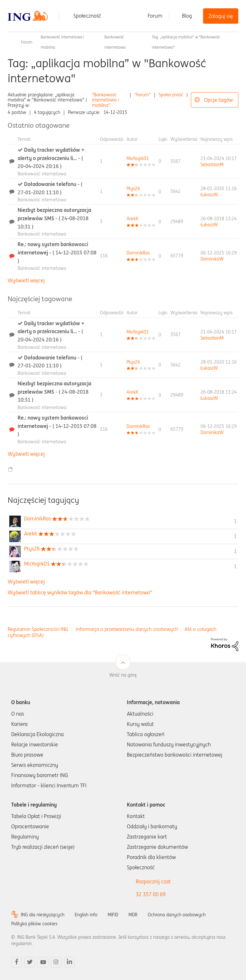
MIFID (113, 915)
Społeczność (87, 16)
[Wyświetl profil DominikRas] (138, 253)
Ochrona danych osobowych (177, 915)
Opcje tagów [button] (218, 100)
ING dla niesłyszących (43, 915)
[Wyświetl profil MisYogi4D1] (138, 158)
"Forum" (143, 95)
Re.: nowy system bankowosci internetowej (57, 252)
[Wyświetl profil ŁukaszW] (209, 195)
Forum (155, 16)
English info (86, 915)
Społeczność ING (10, 42)
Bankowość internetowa (42, 174)
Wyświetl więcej (26, 280)
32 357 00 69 (151, 894)
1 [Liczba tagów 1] (235, 521)
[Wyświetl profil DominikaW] (212, 259)
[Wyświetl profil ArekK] (132, 219)
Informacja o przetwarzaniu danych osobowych (127, 629)
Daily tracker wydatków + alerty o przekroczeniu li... (51, 158)
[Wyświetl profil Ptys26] (133, 189)
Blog (187, 16)
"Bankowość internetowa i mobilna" (105, 100)
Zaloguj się (221, 16)
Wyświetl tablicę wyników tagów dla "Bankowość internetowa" (80, 592)
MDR (133, 915)
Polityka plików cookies (34, 924)
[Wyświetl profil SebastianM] (212, 165)
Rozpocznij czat (153, 881)
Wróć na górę (123, 675)
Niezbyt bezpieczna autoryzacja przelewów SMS (54, 218)
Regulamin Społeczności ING (38, 629)
